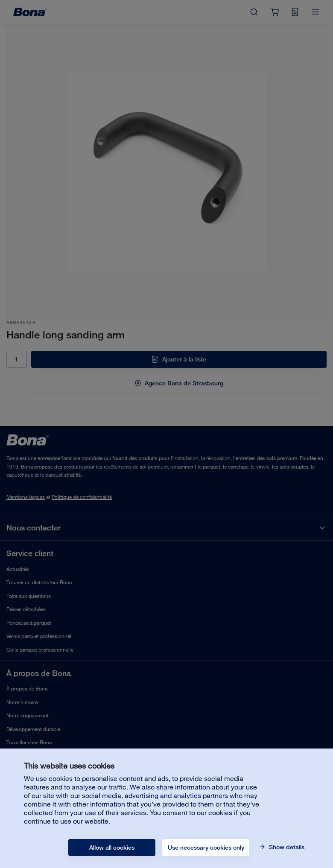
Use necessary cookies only (206, 848)
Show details (286, 847)
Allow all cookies (112, 848)
